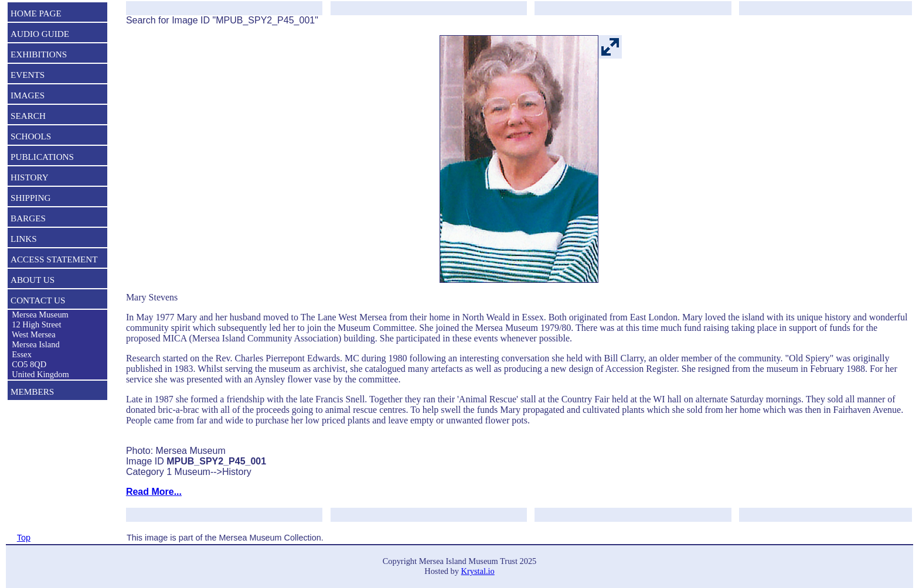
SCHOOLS (31, 136)
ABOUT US (33, 280)
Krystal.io (478, 571)
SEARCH (28, 116)
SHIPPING (30, 198)
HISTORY (30, 177)
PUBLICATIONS (42, 157)
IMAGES (28, 95)
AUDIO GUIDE (40, 34)
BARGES (28, 218)
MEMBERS (32, 392)
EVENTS (28, 75)
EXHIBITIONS (39, 54)
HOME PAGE (36, 13)
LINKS (24, 239)
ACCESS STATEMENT (54, 259)
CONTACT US (38, 300)
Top (24, 538)
